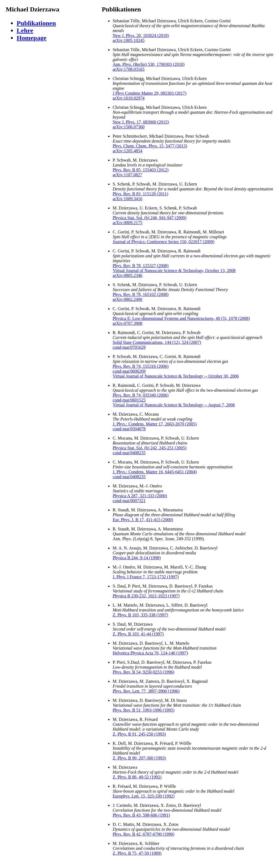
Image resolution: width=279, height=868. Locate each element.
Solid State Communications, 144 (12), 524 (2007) (157, 342)
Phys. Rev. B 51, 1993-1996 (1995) (143, 710)
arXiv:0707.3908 (127, 323)
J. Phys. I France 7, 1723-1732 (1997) (145, 577)
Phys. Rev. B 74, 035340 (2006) (140, 395)
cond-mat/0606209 (129, 371)
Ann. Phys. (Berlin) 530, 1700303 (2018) (148, 64)
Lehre (25, 30)
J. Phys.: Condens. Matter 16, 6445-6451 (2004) (154, 472)
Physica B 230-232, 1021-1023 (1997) (146, 596)
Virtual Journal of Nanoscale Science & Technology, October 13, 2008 (174, 271)
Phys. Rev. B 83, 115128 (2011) (140, 194)
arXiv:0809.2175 (127, 223)
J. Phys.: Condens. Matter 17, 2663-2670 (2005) (154, 424)
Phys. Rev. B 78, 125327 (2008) (140, 266)
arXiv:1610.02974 (128, 98)
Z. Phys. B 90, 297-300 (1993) (139, 758)
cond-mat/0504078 (129, 429)
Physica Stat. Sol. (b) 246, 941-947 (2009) (149, 218)
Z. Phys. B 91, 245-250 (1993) (139, 734)
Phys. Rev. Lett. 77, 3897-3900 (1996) (146, 691)
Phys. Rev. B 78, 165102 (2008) (140, 294)
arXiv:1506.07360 (128, 127)
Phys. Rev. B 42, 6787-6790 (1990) (143, 834)
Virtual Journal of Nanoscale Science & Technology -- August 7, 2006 (174, 405)
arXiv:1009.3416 (127, 199)
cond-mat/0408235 (129, 453)
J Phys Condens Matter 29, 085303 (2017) (149, 93)
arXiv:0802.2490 (127, 299)
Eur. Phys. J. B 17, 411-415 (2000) (143, 520)
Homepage (31, 38)
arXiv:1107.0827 (127, 175)
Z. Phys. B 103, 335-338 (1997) (140, 615)
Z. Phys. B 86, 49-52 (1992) (137, 777)
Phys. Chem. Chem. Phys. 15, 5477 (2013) (150, 146)
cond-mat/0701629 (129, 347)
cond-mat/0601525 (129, 400)
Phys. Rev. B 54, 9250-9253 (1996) (143, 672)
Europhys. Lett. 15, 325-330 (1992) (143, 796)
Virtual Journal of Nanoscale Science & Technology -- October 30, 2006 (176, 376)
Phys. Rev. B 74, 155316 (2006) (140, 366)
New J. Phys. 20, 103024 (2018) (141, 35)
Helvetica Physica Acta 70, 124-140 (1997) (150, 653)
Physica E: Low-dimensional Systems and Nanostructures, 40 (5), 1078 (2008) (181, 318)
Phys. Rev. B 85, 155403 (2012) (140, 170)
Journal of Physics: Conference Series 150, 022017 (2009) (163, 242)
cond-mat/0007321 (129, 501)
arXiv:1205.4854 (127, 151)
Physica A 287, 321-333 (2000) (140, 496)
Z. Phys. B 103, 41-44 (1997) (138, 634)
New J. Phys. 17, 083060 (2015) (141, 122)
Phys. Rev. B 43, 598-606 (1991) (141, 815)
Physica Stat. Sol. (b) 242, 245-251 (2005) (149, 448)
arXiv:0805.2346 (127, 275)
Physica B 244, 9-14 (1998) (137, 558)
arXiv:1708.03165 (128, 69)
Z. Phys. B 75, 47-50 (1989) (137, 853)
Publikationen (36, 23)
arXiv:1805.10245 (128, 40)
